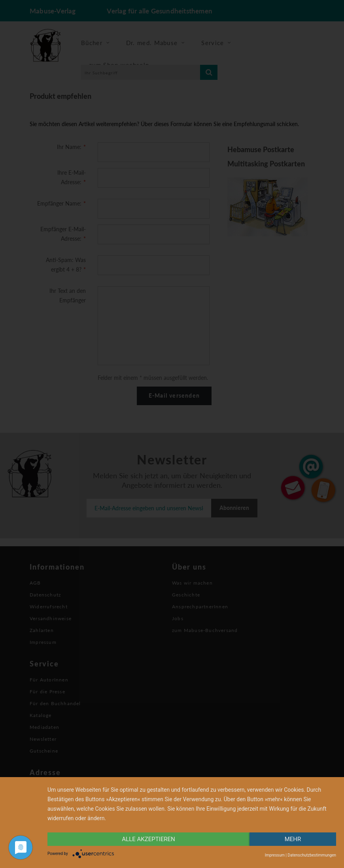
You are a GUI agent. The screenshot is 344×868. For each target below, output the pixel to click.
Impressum (275, 855)
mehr (293, 839)
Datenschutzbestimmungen (312, 855)
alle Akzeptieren (148, 839)
